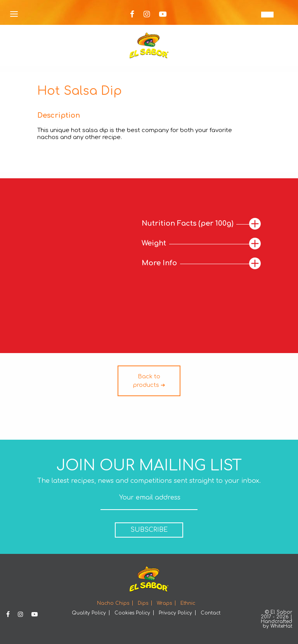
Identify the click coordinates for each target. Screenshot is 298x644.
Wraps (164, 603)
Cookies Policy (132, 613)
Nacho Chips (113, 603)
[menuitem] (267, 15)
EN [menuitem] (267, 15)
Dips (143, 603)
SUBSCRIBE (149, 530)
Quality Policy (89, 613)
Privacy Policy (175, 613)
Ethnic (188, 603)
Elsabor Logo (149, 45)
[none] (267, 15)
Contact (211, 613)
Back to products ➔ (149, 381)
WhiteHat (281, 626)
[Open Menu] (14, 15)
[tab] (201, 224)
